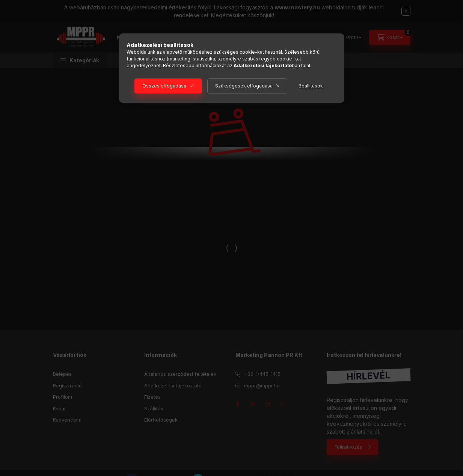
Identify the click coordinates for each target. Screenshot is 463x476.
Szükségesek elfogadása (244, 86)
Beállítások (311, 86)
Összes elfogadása (164, 86)
